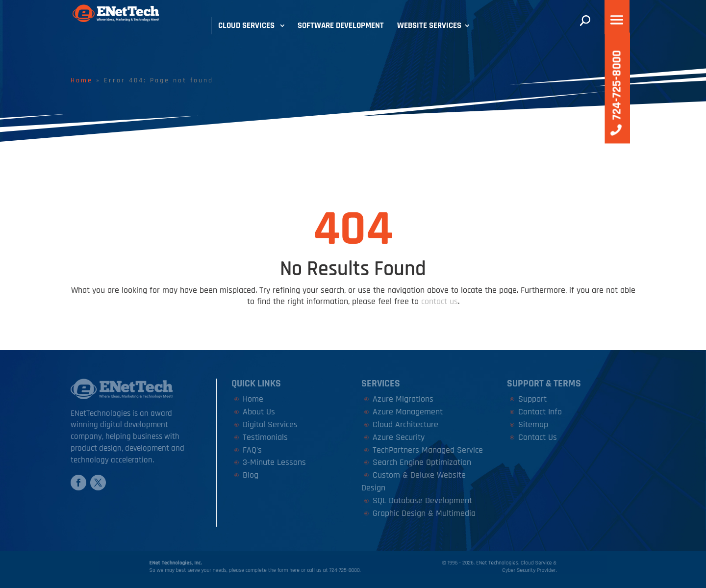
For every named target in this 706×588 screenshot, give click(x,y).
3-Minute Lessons (274, 462)
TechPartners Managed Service (428, 450)
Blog (251, 475)
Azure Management (408, 412)
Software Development (341, 26)
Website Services (429, 26)
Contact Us (538, 437)
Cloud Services (246, 26)
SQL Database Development (422, 500)
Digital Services (270, 424)
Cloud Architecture (405, 424)
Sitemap (533, 424)
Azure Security (399, 437)
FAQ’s (252, 450)
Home (82, 80)
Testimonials (265, 437)
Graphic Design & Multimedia (424, 513)
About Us (259, 412)
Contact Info (540, 412)
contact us (440, 301)
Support (532, 399)
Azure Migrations (403, 399)
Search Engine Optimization (422, 462)
